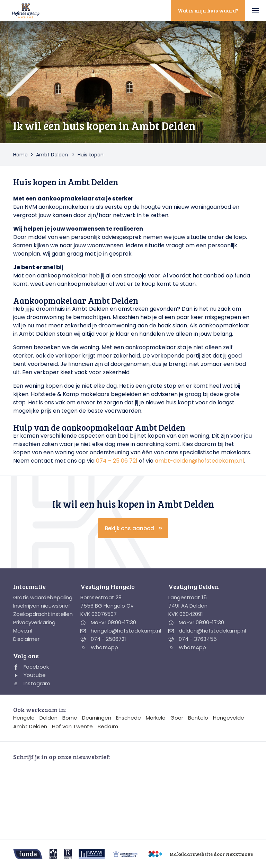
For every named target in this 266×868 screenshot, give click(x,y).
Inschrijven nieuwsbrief (42, 606)
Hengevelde (229, 718)
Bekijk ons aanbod (130, 528)
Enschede (128, 718)
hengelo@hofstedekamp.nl (121, 631)
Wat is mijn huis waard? (208, 10)
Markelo (156, 718)
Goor (177, 718)
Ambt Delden (52, 155)
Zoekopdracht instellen (43, 614)
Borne (70, 718)
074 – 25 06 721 (117, 461)
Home (20, 155)
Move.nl (23, 631)
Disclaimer (26, 639)
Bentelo (198, 718)
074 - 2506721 (103, 639)
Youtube (29, 675)
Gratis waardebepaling (43, 597)
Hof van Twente (72, 726)
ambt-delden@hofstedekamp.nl (199, 461)
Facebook (31, 667)
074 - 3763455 (193, 639)
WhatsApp (99, 647)
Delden (48, 718)
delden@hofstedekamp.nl (207, 631)
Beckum (108, 726)
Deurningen (97, 718)
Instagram (32, 683)
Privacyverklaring (34, 622)
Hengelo (24, 718)
